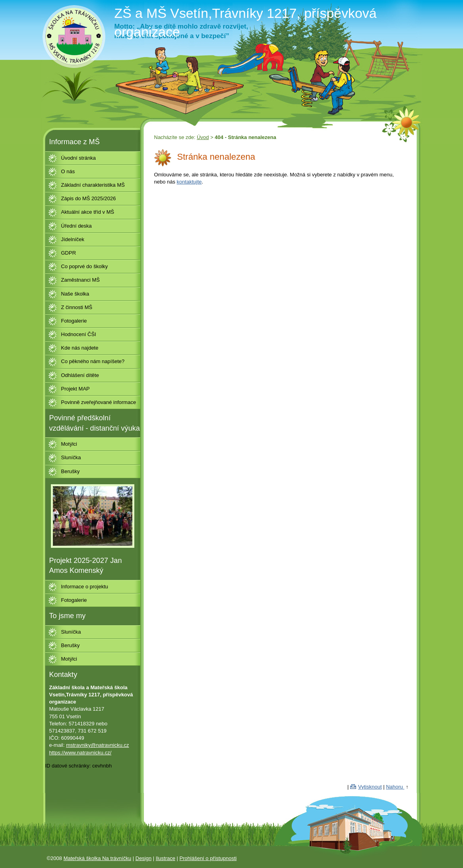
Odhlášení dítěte (80, 375)
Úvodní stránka (78, 158)
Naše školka (75, 294)
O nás (68, 171)
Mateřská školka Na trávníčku (98, 858)
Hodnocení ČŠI (79, 334)
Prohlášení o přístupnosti (208, 858)
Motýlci (69, 444)
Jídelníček (73, 239)
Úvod (203, 137)
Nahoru (395, 787)
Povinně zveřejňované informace (99, 402)
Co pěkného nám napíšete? (93, 361)
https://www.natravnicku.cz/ (80, 753)
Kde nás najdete (80, 348)
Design (143, 858)
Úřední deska (77, 226)
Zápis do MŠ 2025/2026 (89, 198)
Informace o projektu (85, 587)
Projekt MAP (76, 389)
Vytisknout (370, 787)
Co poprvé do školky (85, 266)
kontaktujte (189, 182)
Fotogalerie (74, 321)
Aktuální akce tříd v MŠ (88, 212)
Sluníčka (71, 457)
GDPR (69, 253)
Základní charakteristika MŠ (93, 185)
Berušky (71, 471)
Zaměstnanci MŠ (81, 280)
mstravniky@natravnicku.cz (97, 745)
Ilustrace (166, 858)
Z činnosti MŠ (77, 307)
